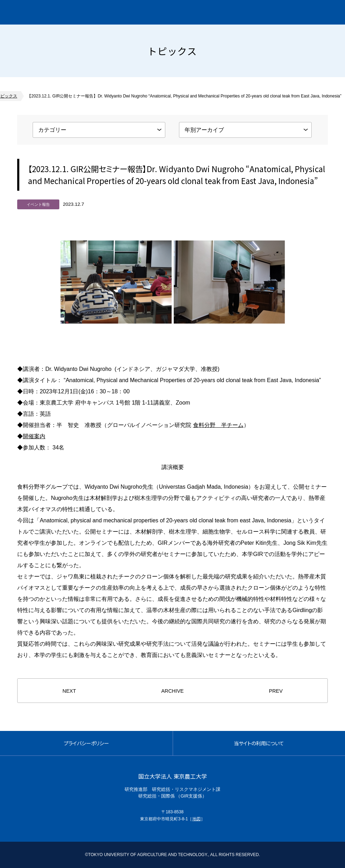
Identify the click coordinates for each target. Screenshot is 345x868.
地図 (197, 819)
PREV (276, 691)
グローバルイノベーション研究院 (69, 12)
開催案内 (34, 436)
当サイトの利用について (259, 743)
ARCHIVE (172, 691)
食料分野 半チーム (218, 425)
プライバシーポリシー (86, 743)
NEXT (69, 691)
